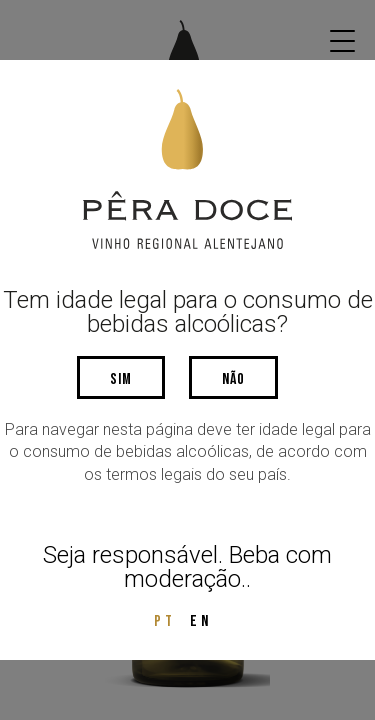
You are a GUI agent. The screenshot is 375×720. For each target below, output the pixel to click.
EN (201, 621)
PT (165, 621)
